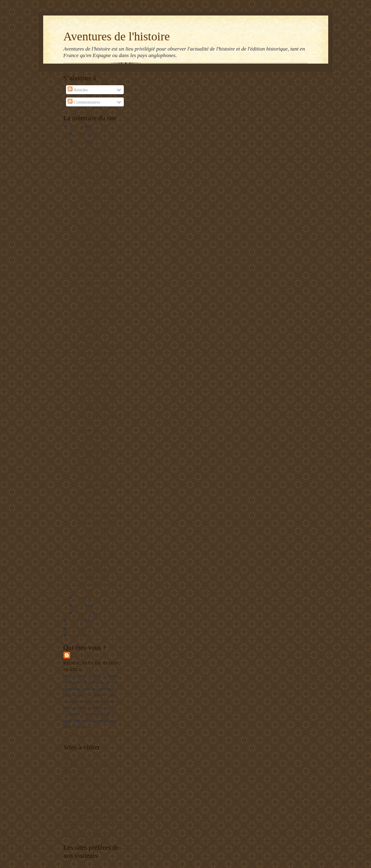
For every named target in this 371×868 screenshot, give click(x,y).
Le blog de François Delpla (88, 816)
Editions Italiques (80, 791)
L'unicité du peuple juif (96, 507)
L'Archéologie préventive (87, 797)
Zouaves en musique (93, 252)
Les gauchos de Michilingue (89, 784)
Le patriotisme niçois (94, 260)
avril (80, 605)
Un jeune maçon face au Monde (92, 765)
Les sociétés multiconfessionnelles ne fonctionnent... (97, 296)
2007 (76, 635)
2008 (76, 628)
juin (80, 141)
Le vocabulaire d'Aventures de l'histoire (91, 332)
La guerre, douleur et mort (99, 318)
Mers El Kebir (77, 759)
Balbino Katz (89, 655)
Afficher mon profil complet (89, 735)
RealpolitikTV (77, 771)
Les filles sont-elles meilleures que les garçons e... (94, 436)
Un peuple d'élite (90, 472)
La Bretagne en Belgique (86, 835)
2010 (76, 126)
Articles (78, 90)
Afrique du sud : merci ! (97, 267)
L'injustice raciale (91, 464)
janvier (83, 613)
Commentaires (84, 102)
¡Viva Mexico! (88, 275)
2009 (76, 620)
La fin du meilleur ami (95, 283)
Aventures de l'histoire (117, 36)
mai (80, 598)
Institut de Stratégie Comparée (91, 810)
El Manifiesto (76, 803)
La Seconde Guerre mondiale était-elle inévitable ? (94, 556)
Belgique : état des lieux (97, 346)
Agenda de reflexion (82, 778)
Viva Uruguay (87, 367)
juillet (82, 134)
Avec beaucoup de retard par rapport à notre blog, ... (97, 197)
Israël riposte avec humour (99, 515)
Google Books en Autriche (99, 310)
